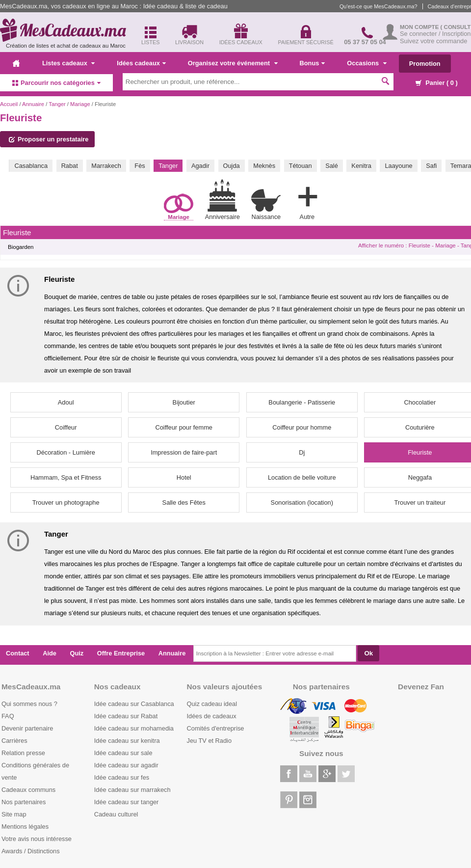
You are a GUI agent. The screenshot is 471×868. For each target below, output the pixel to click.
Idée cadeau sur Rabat (126, 716)
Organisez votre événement (233, 63)
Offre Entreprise (121, 653)
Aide (50, 653)
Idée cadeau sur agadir (126, 765)
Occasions (366, 63)
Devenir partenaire (27, 728)
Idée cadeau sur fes (122, 777)
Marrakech (106, 166)
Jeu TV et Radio (209, 741)
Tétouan (301, 166)
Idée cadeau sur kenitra (127, 741)
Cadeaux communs (28, 790)
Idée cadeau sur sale (123, 753)
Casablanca (31, 166)
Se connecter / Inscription (435, 34)
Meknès (264, 166)
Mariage (80, 104)
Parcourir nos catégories (56, 83)
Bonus (313, 63)
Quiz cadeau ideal (212, 704)
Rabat (70, 166)
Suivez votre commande (433, 41)
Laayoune (398, 166)
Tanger (57, 104)
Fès (140, 166)
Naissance (266, 204)
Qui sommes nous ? (29, 704)
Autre (307, 201)
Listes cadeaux (68, 63)
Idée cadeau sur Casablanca (134, 704)
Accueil (9, 104)
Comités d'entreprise (216, 728)
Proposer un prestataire (49, 139)
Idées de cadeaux (212, 716)
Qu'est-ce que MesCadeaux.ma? (379, 6)
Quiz (77, 653)
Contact (18, 653)
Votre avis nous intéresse (37, 839)
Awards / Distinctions (31, 851)
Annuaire (33, 104)
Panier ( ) (437, 83)
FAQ (8, 716)
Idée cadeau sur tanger (127, 802)
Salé (332, 166)
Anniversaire (222, 200)
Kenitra (361, 166)
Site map (14, 814)
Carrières (14, 741)
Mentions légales (25, 827)
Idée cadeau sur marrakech (132, 790)
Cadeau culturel (116, 814)
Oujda (232, 166)
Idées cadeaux (141, 63)
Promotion (425, 64)
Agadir (200, 166)
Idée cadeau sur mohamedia (134, 728)
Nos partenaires (24, 802)
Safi (431, 166)
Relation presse (23, 753)
